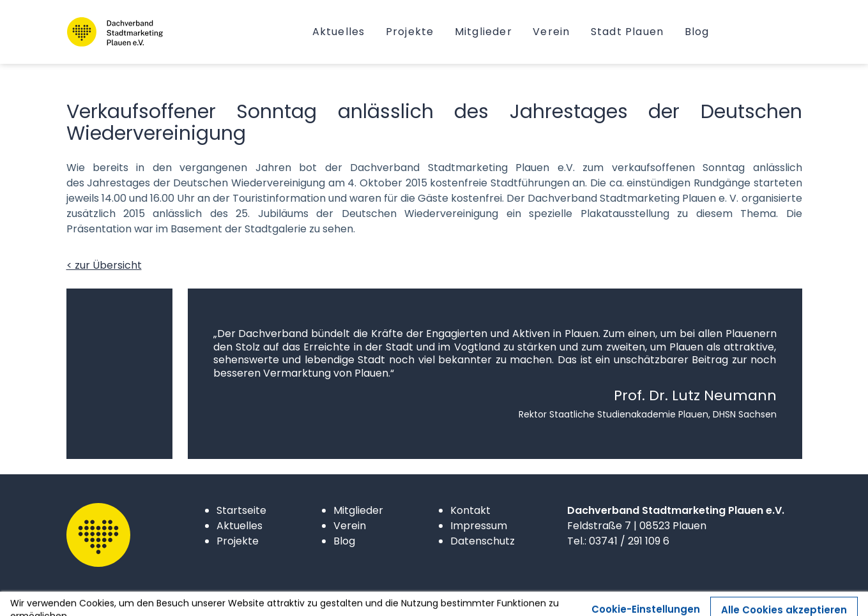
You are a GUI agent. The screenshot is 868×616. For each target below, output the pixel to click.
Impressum (479, 526)
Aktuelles (240, 526)
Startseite (241, 510)
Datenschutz (483, 541)
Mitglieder (358, 510)
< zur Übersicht (104, 265)
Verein (350, 526)
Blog (344, 541)
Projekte (238, 541)
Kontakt (470, 510)
